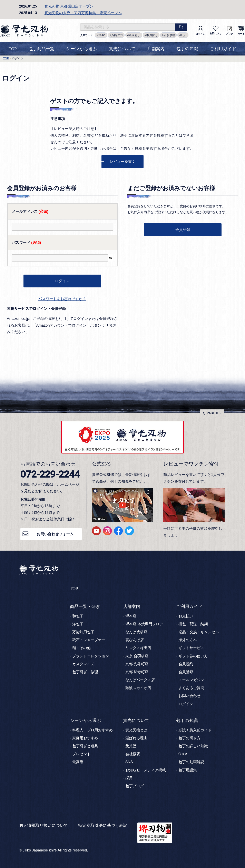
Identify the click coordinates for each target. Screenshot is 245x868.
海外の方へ (188, 640)
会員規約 (186, 664)
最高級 (78, 762)
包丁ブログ (135, 786)
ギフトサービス (191, 648)
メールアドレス (30, 212)
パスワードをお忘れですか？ (62, 299)
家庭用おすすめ (85, 738)
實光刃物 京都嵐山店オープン (69, 6)
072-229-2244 (50, 474)
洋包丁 (78, 624)
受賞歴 (131, 746)
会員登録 (186, 672)
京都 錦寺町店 (137, 672)
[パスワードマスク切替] (111, 258)
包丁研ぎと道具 (85, 746)
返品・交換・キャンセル (199, 632)
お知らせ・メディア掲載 (146, 770)
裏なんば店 (135, 640)
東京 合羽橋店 (137, 656)
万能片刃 (117, 35)
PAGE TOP (214, 413)
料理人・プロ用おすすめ (92, 730)
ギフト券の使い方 (193, 656)
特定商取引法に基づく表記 (103, 825)
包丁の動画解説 (191, 762)
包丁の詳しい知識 (193, 746)
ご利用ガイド (223, 49)
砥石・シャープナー (89, 640)
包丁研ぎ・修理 (85, 672)
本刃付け (152, 35)
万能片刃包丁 (83, 632)
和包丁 (78, 616)
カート (241, 30)
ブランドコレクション (91, 656)
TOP (13, 49)
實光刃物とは (136, 730)
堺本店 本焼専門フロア (144, 624)
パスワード (26, 243)
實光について (122, 49)
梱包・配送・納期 (193, 624)
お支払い (186, 616)
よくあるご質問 (191, 688)
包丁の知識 (187, 49)
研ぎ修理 (169, 35)
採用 (129, 778)
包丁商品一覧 (41, 49)
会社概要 (133, 754)
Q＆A (183, 754)
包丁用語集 (188, 770)
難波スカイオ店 (138, 688)
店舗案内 (156, 49)
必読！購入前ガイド (195, 730)
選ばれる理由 (136, 738)
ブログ (229, 30)
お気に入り (216, 30)
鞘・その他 (81, 648)
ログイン (200, 30)
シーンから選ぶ (82, 49)
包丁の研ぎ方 (189, 738)
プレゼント (81, 754)
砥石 (184, 35)
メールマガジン (191, 680)
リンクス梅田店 (138, 648)
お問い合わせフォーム (55, 534)
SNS (129, 762)
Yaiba (102, 35)
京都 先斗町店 (137, 664)
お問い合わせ (189, 696)
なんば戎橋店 (136, 632)
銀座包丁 (135, 35)
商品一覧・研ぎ (85, 606)
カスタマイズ (83, 664)
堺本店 (131, 616)
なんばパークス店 (140, 680)
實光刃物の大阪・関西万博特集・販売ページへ (83, 13)
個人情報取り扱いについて (43, 825)
